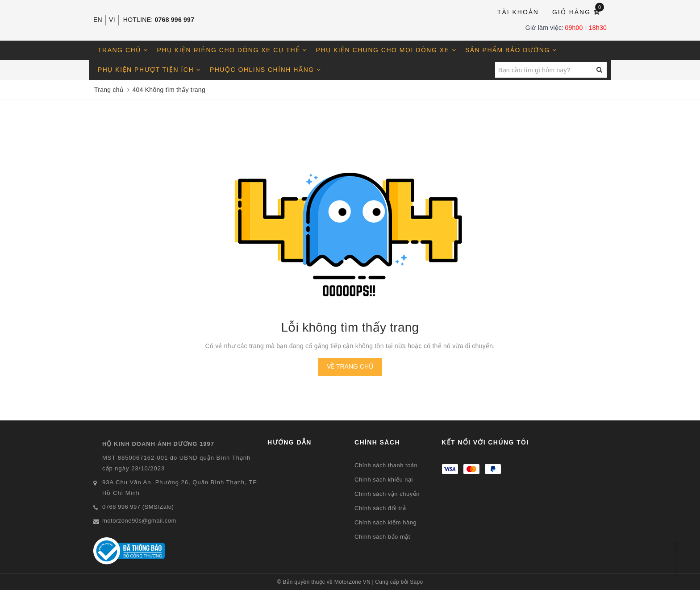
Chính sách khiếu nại (384, 480)
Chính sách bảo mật (382, 537)
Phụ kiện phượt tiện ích (149, 70)
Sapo (416, 582)
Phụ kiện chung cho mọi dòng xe (386, 50)
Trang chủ (123, 50)
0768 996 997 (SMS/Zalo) (138, 507)
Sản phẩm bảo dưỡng (511, 50)
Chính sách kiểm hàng (385, 522)
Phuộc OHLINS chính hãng (266, 70)
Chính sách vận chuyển (387, 494)
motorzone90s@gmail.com (139, 521)
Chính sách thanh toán (386, 465)
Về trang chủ (350, 366)
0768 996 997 (175, 20)
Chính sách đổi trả (380, 508)
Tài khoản (518, 12)
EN (98, 20)
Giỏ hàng (578, 11)
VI (112, 20)
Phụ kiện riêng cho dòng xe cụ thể (232, 50)
